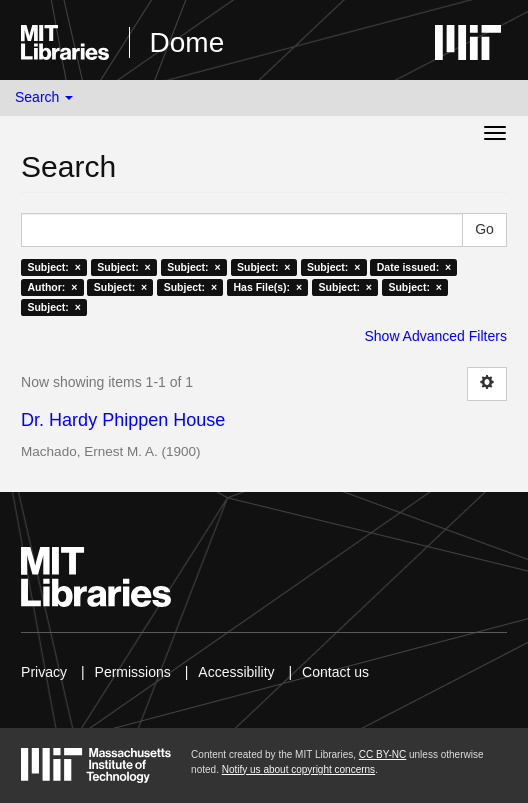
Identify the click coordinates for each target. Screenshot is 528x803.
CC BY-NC (382, 754)
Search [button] (44, 97)
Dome (187, 42)
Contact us (335, 672)
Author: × (52, 287)
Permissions (133, 672)
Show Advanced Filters (435, 336)
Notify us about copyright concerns (298, 769)
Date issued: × (414, 267)
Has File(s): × (268, 287)
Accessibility (236, 672)
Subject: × (53, 267)
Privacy (44, 672)
